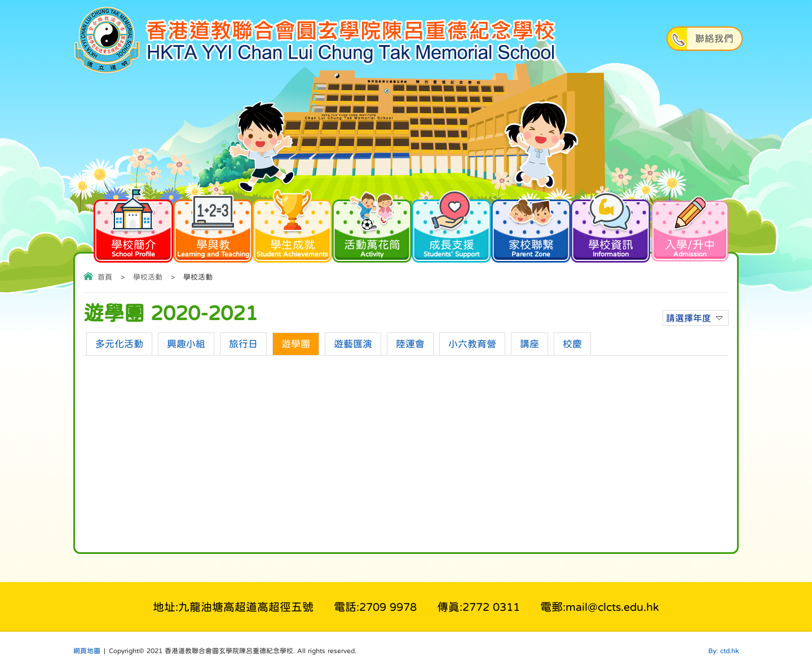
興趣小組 (186, 344)
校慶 (572, 344)
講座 (529, 344)
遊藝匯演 (353, 344)
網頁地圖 (87, 651)
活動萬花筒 (372, 228)
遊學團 (296, 344)
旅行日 (243, 344)
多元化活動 (119, 344)
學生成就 (292, 228)
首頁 (105, 277)
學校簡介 (133, 228)
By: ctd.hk (723, 651)
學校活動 (148, 277)
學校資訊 (610, 228)
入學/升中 (690, 228)
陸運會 (410, 344)
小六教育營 (472, 344)
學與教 (213, 228)
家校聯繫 (531, 228)
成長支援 (451, 228)
